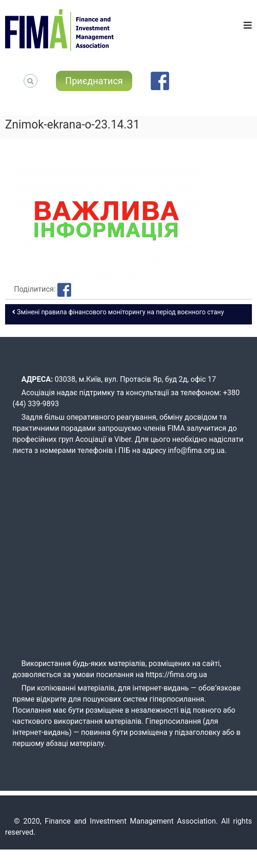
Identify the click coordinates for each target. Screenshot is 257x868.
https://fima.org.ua (176, 675)
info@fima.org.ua (196, 450)
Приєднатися (94, 81)
